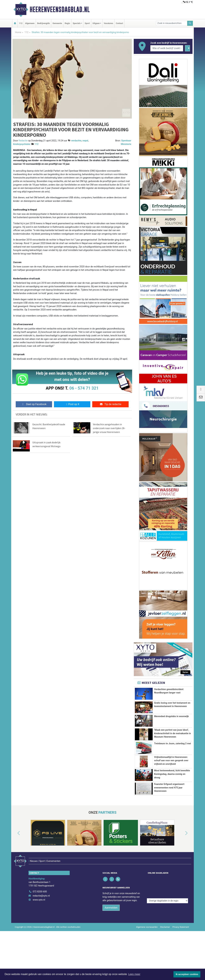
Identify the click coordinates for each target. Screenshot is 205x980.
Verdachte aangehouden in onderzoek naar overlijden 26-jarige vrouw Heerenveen (109, 428)
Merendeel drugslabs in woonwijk (171, 716)
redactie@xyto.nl (41, 937)
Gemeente (57, 23)
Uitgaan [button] (96, 23)
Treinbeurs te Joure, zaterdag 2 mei (172, 759)
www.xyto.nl (39, 941)
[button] (15, 881)
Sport (87, 23)
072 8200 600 (40, 933)
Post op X (72, 404)
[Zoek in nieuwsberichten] (172, 23)
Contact (119, 23)
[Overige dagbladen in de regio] (167, 926)
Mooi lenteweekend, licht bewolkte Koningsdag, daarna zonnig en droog (172, 804)
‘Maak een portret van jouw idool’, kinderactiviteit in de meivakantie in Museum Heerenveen (172, 733)
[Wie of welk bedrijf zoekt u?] (167, 48)
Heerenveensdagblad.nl (60, 9)
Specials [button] (77, 23)
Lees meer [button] (134, 974)
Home (18, 32)
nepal (85, 141)
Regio (67, 23)
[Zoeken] (190, 23)
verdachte (76, 141)
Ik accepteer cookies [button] (187, 974)
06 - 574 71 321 (84, 388)
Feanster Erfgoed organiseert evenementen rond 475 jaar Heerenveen (169, 827)
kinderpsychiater (22, 144)
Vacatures (108, 23)
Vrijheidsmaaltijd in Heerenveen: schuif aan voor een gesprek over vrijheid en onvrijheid (171, 778)
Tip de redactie (110, 404)
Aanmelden (111, 949)
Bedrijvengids (43, 23)
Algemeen (30, 23)
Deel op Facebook (34, 404)
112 (21, 23)
